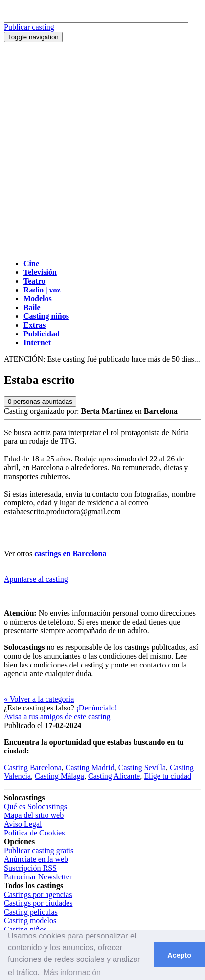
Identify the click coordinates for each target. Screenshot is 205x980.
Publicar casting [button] (29, 27)
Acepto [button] (179, 955)
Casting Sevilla (142, 767)
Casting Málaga (59, 776)
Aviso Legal (23, 824)
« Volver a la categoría (39, 699)
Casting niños (25, 929)
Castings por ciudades (38, 903)
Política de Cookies (34, 833)
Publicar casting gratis (39, 850)
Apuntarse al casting (36, 579)
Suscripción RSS (30, 868)
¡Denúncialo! (97, 708)
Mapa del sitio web (34, 815)
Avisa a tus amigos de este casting (57, 717)
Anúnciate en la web (36, 859)
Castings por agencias (38, 894)
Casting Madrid (90, 767)
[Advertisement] (102, 149)
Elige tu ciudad (168, 776)
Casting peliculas (31, 912)
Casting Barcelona (33, 767)
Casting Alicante (114, 776)
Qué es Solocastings (35, 806)
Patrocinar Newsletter (38, 877)
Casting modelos (30, 921)
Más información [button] (72, 972)
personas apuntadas (40, 402)
